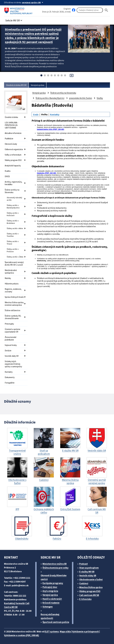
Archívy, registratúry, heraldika (13, 183)
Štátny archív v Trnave (13, 243)
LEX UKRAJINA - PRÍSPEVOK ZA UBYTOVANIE (11, 125)
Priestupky (9, 324)
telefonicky (42, 261)
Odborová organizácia (14, 149)
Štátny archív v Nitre (15, 228)
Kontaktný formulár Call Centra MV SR (17, 605)
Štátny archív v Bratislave (13, 222)
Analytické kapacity (13, 166)
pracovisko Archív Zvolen (81, 98)
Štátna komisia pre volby (56, 568)
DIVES (7, 176)
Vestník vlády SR (12, 356)
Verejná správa (37, 85)
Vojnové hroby (11, 345)
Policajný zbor (50, 587)
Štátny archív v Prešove (13, 250)
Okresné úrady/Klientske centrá (54, 577)
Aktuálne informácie (13, 133)
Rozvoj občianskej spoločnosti (50, 616)
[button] (14, 20)
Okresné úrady (11, 144)
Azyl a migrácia (50, 591)
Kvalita (8, 171)
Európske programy (53, 583)
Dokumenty (10, 377)
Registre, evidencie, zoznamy (13, 290)
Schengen (48, 607)
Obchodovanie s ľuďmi (91, 580)
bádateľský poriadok (63, 193)
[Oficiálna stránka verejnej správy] (33, 2)
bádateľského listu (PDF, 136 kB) (51, 129)
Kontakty (9, 372)
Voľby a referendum (13, 155)
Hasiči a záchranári (52, 599)
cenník (46, 286)
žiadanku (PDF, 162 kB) (47, 173)
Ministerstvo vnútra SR (55, 564)
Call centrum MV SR (89, 595)
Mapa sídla (65, 632)
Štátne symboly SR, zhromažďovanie (13, 317)
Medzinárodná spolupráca (11, 271)
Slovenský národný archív (14, 199)
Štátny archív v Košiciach (13, 214)
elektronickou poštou (45, 179)
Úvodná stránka (11, 117)
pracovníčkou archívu (45, 189)
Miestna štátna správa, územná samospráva (14, 304)
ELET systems (52, 632)
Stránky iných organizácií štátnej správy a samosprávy (13, 364)
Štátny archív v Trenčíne (13, 235)
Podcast (84, 564)
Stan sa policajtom (89, 568)
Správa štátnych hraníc (14, 297)
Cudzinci (84, 583)
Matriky (8, 278)
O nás (36, 114)
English (67, 9)
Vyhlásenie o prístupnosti (85, 632)
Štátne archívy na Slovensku (12, 191)
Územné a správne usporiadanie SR (12, 330)
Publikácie (9, 139)
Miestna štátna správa (91, 587)
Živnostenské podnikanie (11, 338)
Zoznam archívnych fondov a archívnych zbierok (60, 156)
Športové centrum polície (56, 622)
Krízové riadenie (51, 603)
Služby (100, 98)
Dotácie (8, 351)
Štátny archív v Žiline (15, 257)
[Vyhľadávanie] (90, 10)
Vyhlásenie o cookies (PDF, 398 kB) (22, 635)
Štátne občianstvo (12, 310)
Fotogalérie (10, 383)
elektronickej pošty (72, 261)
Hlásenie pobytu (12, 284)
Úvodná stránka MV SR (16, 85)
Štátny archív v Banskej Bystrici (13, 206)
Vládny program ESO (13, 160)
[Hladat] (106, 10)
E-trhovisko (85, 599)
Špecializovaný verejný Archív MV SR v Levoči (14, 264)
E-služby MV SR (87, 572)
